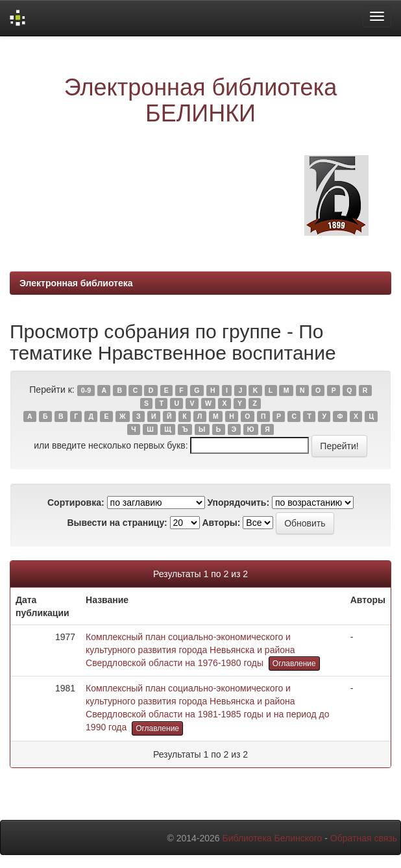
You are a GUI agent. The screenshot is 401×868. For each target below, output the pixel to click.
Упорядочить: (238, 502)
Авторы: (221, 523)
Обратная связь (364, 838)
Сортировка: (76, 502)
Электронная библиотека (76, 283)
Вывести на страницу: (117, 523)
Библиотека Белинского (272, 838)
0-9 (86, 390)
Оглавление (294, 663)
